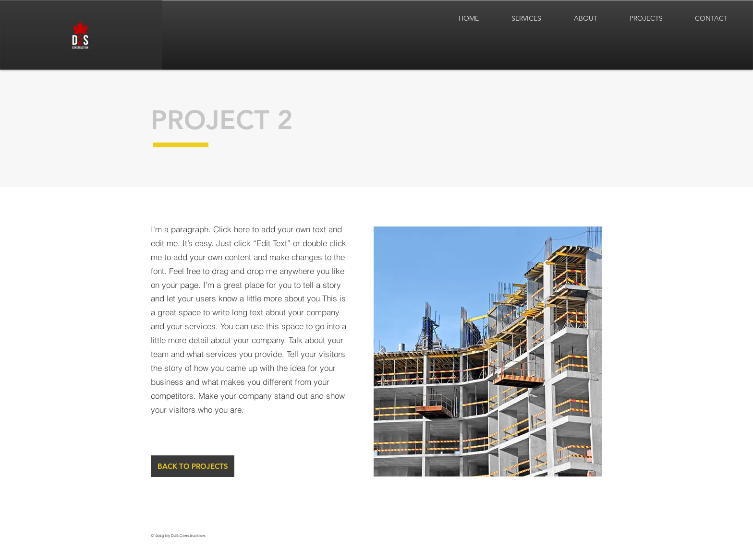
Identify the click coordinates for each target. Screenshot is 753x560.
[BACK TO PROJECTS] (193, 466)
